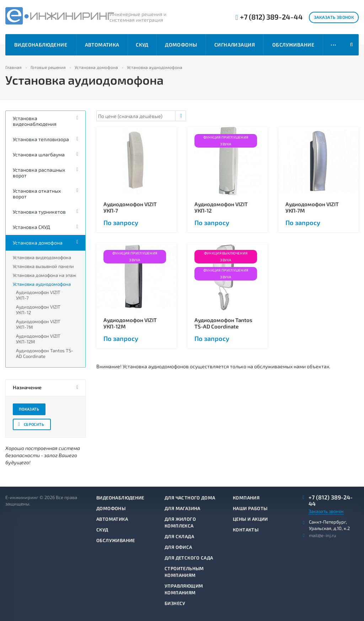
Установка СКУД (31, 227)
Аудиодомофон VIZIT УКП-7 (38, 295)
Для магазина (183, 508)
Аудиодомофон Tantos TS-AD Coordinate (45, 353)
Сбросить (34, 424)
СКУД (142, 45)
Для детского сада (189, 558)
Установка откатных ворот (37, 194)
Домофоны (181, 45)
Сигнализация (235, 45)
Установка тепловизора (41, 139)
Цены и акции (250, 519)
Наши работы (250, 508)
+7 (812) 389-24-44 (271, 17)
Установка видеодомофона (42, 257)
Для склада (179, 536)
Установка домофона (38, 243)
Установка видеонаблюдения (35, 121)
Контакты (246, 530)
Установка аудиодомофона (42, 284)
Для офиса (178, 547)
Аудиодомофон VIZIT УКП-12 (38, 310)
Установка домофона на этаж (44, 275)
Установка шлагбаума (39, 154)
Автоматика (102, 45)
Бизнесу (175, 603)
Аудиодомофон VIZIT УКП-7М (38, 324)
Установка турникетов (39, 212)
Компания (246, 498)
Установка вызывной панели (43, 266)
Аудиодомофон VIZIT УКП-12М (38, 339)
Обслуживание (293, 45)
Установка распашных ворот (39, 173)
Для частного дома (190, 498)
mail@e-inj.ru (322, 535)
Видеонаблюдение (41, 45)
